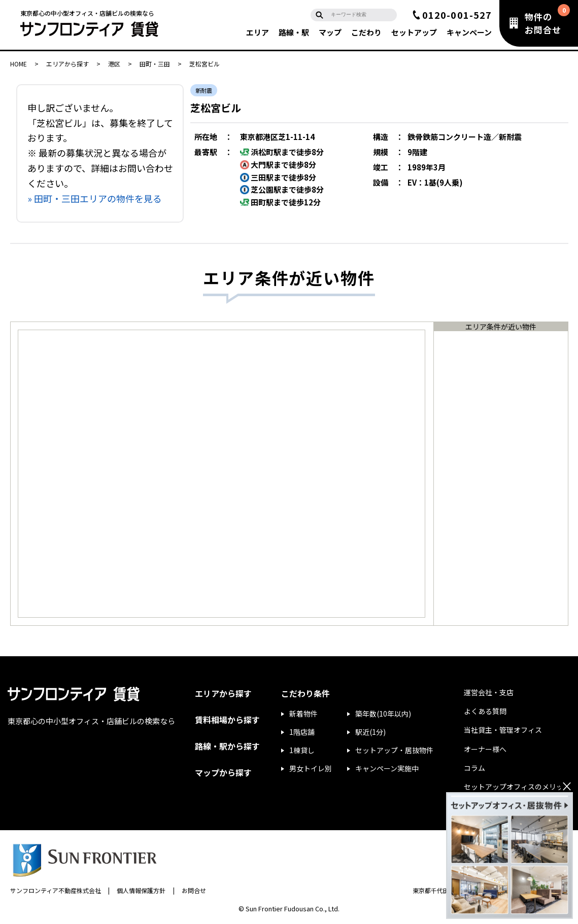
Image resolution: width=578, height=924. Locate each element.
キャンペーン (469, 32)
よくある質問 (485, 711)
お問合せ (194, 890)
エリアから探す (67, 64)
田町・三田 (155, 64)
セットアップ (414, 32)
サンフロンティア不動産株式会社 (56, 890)
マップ (330, 32)
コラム (474, 768)
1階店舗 (302, 732)
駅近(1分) (370, 732)
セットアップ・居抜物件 (394, 750)
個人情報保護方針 (141, 890)
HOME (19, 64)
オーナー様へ (485, 749)
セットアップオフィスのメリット (517, 787)
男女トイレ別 (311, 768)
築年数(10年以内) (383, 714)
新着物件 (303, 714)
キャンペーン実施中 (387, 768)
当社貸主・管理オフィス (503, 730)
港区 (114, 64)
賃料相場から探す (227, 720)
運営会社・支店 (489, 692)
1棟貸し (302, 750)
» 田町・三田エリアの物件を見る (95, 198)
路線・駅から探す (227, 746)
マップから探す (223, 772)
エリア (258, 32)
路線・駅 (294, 32)
